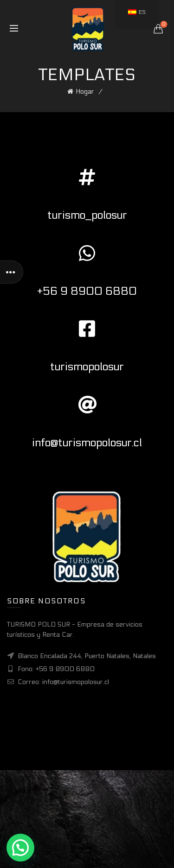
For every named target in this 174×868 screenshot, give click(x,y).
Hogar (85, 92)
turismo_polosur (87, 215)
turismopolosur (87, 367)
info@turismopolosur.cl (87, 443)
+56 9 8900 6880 (87, 291)
